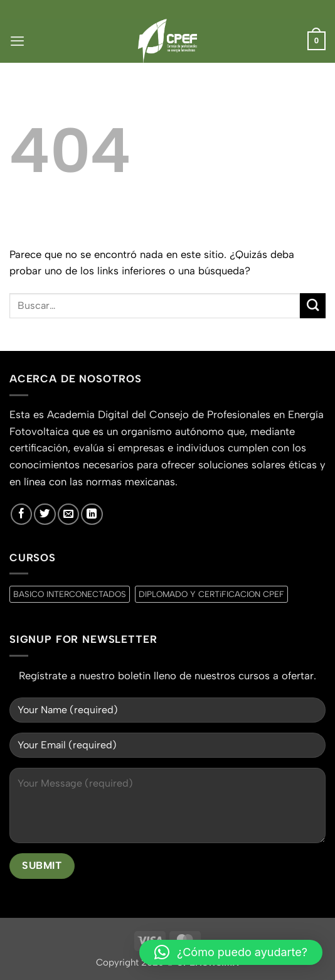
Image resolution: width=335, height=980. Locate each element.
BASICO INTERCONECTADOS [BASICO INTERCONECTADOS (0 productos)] (70, 594)
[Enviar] (313, 306)
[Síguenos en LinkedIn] (92, 514)
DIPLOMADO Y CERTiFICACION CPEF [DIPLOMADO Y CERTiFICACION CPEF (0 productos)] (211, 594)
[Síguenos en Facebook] (21, 514)
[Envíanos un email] (68, 514)
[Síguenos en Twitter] (45, 514)
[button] (17, 41)
